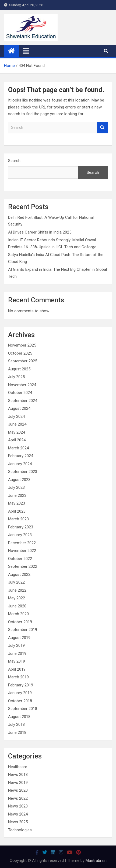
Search (103, 128)
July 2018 (16, 724)
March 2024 (18, 448)
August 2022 (19, 574)
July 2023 (16, 487)
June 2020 (17, 606)
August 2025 (19, 369)
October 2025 (20, 353)
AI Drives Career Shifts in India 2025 (40, 232)
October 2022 (20, 559)
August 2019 (19, 638)
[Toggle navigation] (26, 51)
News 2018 (18, 775)
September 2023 (23, 472)
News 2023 (18, 806)
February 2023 (21, 527)
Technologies (20, 830)
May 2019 (17, 661)
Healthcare (18, 767)
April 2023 (17, 511)
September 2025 (23, 361)
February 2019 (21, 685)
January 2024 (20, 464)
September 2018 (23, 709)
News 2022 (18, 798)
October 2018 (20, 701)
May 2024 (17, 432)
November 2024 (22, 385)
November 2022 (22, 551)
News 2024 (18, 814)
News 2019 (18, 783)
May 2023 (17, 503)
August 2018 (19, 717)
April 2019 (17, 669)
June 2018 (17, 732)
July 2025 (16, 377)
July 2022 (16, 582)
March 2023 (18, 519)
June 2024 (17, 424)
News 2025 (18, 822)
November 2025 (22, 345)
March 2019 (18, 677)
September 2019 (23, 630)
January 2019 (20, 693)
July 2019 (16, 645)
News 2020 (18, 790)
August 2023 (19, 480)
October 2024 (20, 393)
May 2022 (17, 598)
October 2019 (20, 622)
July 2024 (16, 416)
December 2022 (22, 543)
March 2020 (18, 614)
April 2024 (17, 440)
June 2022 (17, 590)
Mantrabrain (96, 861)
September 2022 (23, 566)
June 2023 (17, 495)
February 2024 (21, 456)
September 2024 (23, 401)
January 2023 (20, 535)
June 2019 (17, 653)
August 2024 (19, 408)
